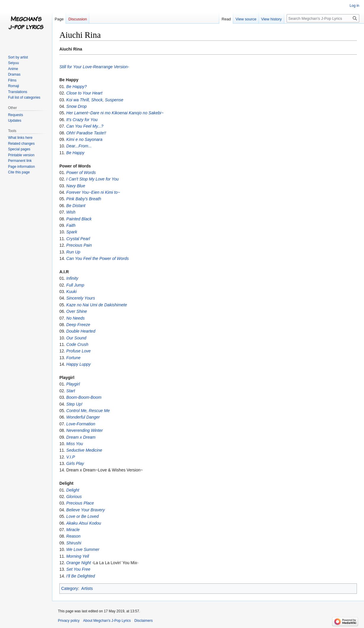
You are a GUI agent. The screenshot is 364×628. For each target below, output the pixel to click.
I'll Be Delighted (81, 576)
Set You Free (78, 569)
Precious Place (80, 503)
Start (71, 391)
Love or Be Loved (82, 516)
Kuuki (71, 292)
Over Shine (77, 311)
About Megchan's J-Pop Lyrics (107, 621)
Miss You (75, 444)
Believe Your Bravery (85, 510)
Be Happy (75, 153)
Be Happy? (76, 87)
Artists (87, 588)
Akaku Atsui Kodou (84, 523)
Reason (73, 536)
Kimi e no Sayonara (84, 139)
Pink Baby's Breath (84, 199)
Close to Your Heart (84, 93)
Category (70, 588)
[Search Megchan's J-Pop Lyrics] (323, 18)
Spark (72, 232)
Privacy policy (69, 621)
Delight (73, 490)
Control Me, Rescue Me (88, 411)
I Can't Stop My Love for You (92, 179)
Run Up (73, 252)
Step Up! (74, 404)
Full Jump (75, 285)
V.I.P (70, 457)
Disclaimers (144, 621)
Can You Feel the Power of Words (97, 258)
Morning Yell (78, 556)
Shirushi (74, 543)
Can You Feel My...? (85, 126)
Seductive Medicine (84, 450)
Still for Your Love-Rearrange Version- (94, 67)
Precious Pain (79, 245)
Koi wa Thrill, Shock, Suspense (95, 100)
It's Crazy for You (82, 120)
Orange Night (78, 563)
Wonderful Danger (83, 417)
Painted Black (79, 219)
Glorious (74, 497)
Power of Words (81, 173)
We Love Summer (83, 549)
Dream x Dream (81, 437)
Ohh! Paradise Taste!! (86, 133)
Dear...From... (79, 146)
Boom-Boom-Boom (84, 397)
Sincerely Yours (81, 298)
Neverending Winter (84, 430)
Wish (71, 212)
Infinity (72, 278)
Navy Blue (76, 186)
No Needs (75, 318)
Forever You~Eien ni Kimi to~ (93, 192)
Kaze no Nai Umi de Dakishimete (96, 305)
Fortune (73, 358)
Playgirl (73, 384)
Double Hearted (81, 331)
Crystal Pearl (78, 239)
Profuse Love (78, 351)
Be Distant (76, 206)
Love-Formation (81, 424)
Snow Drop (76, 106)
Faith (71, 225)
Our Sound (76, 338)
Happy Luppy (78, 364)
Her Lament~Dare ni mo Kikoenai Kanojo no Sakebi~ (115, 113)
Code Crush (77, 344)
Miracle (73, 530)
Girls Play (75, 463)
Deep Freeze (78, 325)
